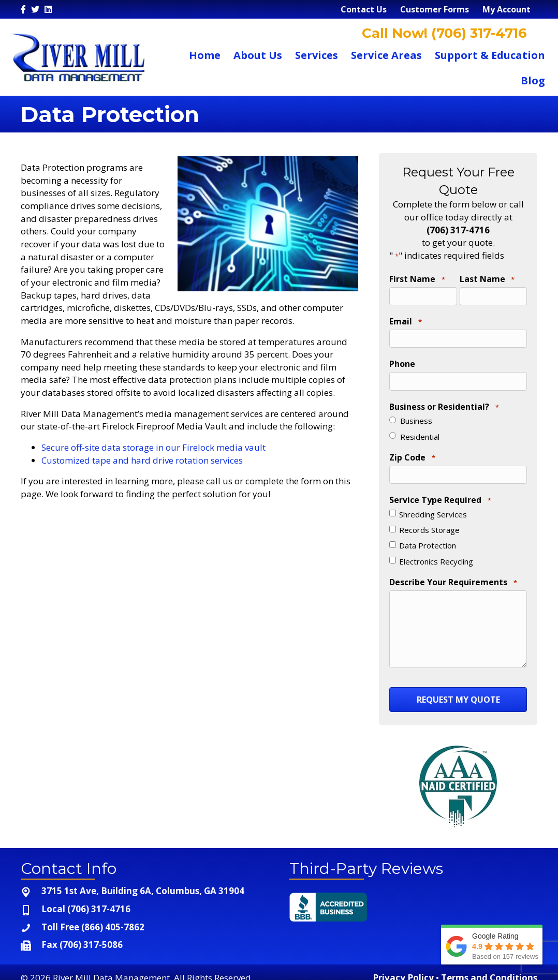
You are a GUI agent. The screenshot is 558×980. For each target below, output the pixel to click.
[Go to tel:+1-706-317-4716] (145, 900)
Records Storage (429, 522)
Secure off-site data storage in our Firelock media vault (153, 447)
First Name (417, 279)
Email (405, 320)
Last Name (487, 279)
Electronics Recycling (436, 553)
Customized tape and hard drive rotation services (142, 460)
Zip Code (412, 452)
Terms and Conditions (489, 968)
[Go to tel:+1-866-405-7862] (145, 918)
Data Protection (428, 538)
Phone (402, 360)
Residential (420, 430)
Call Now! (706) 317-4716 (443, 33)
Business (416, 415)
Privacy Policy (403, 968)
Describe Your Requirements (453, 574)
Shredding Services (433, 506)
